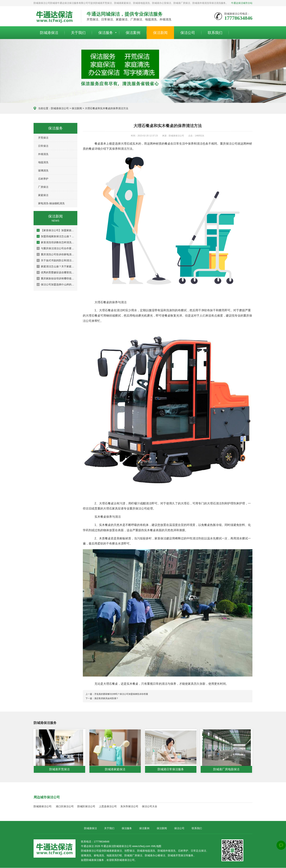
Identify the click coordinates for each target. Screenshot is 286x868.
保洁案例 (133, 33)
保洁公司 (188, 33)
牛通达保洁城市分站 (242, 3)
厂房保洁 (43, 187)
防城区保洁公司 (86, 807)
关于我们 (78, 33)
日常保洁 (43, 146)
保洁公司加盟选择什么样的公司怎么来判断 (56, 284)
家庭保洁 (43, 195)
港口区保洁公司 (65, 807)
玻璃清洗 (43, 170)
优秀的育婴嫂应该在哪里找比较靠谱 (56, 272)
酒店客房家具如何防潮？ (106, 698)
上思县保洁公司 (108, 807)
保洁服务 (106, 33)
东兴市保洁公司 (129, 807)
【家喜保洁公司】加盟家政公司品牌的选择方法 (56, 230)
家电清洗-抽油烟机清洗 (51, 203)
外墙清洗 (43, 154)
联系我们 (215, 33)
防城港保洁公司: (43, 807)
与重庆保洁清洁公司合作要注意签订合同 (56, 248)
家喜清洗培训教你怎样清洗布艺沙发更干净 (56, 242)
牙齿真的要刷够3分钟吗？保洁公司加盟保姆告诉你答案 (121, 694)
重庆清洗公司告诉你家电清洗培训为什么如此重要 (56, 254)
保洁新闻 (160, 33)
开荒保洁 (43, 138)
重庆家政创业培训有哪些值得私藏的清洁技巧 (56, 278)
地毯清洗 (43, 162)
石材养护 (43, 179)
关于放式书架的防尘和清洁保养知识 (56, 260)
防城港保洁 (49, 33)
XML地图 (156, 846)
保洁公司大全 (150, 807)
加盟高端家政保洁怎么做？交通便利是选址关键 (56, 236)
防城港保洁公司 (60, 108)
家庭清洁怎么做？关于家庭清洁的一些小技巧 (56, 266)
